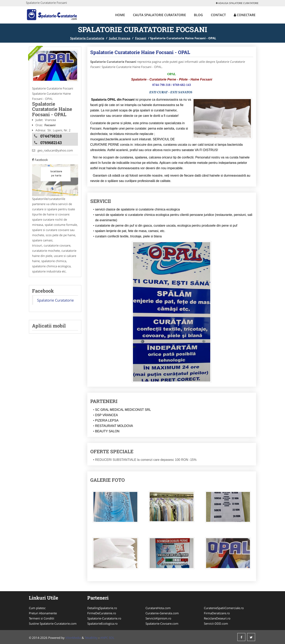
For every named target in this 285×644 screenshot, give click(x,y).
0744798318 (51, 136)
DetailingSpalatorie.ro (102, 608)
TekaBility (91, 638)
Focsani (141, 38)
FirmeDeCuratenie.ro (102, 613)
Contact (218, 15)
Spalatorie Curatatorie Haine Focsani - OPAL (140, 52)
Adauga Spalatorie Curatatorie (237, 3)
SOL (112, 638)
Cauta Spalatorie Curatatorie (159, 15)
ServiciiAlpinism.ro (158, 618)
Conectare (245, 15)
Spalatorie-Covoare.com (162, 623)
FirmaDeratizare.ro (217, 613)
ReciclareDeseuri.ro (217, 618)
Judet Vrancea (120, 38)
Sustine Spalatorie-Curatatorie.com (53, 623)
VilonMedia (73, 638)
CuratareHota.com (158, 608)
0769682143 (51, 143)
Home (120, 15)
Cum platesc (37, 608)
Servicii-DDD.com (216, 623)
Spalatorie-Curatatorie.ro (104, 618)
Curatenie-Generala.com (162, 613)
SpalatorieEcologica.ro (102, 623)
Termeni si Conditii (42, 618)
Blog (198, 15)
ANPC (104, 638)
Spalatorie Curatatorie (87, 38)
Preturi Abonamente (43, 613)
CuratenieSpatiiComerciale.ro (224, 608)
